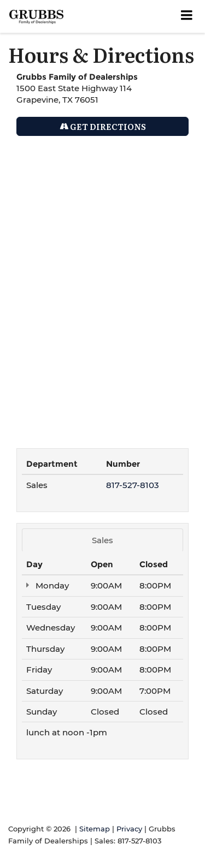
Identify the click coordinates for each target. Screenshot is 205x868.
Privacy (129, 829)
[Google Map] (102, 287)
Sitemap (95, 829)
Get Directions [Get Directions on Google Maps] (103, 126)
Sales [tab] (102, 540)
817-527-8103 (133, 485)
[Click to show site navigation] (187, 16)
